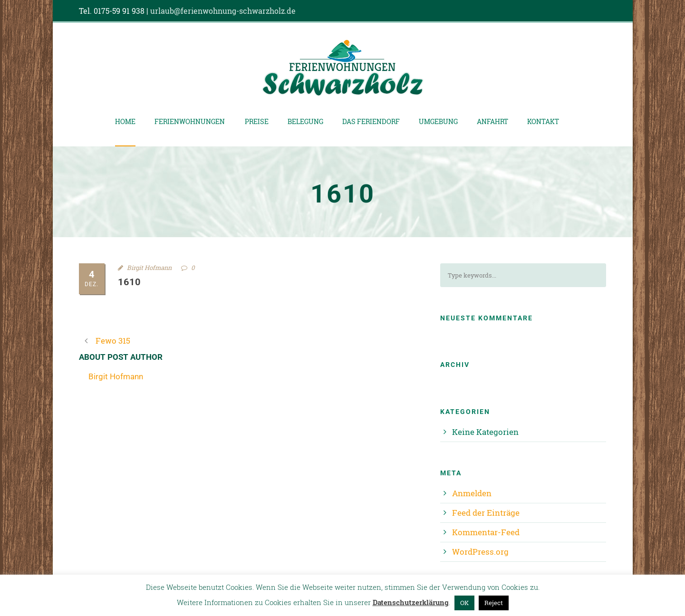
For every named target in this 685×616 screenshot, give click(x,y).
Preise (257, 121)
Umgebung (438, 121)
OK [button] (464, 603)
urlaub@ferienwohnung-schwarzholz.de (223, 11)
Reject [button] (494, 603)
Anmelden (472, 493)
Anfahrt (492, 121)
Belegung (305, 121)
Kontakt (543, 121)
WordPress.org (480, 552)
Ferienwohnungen (190, 121)
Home (125, 121)
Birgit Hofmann (149, 268)
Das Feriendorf (371, 121)
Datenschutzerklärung (411, 602)
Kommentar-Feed (486, 532)
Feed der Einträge (486, 513)
